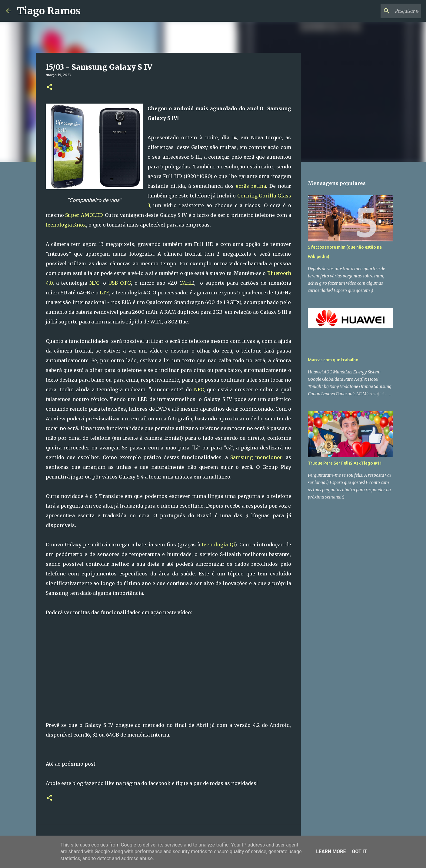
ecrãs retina (251, 186)
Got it (359, 851)
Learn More (331, 851)
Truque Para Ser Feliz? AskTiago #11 (345, 463)
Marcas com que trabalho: (334, 360)
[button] (49, 87)
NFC (94, 283)
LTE (104, 293)
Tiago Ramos (49, 11)
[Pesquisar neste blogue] (389, 11)
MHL (187, 283)
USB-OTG (120, 283)
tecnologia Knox (66, 225)
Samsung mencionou (257, 457)
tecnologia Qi (218, 545)
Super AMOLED (84, 215)
